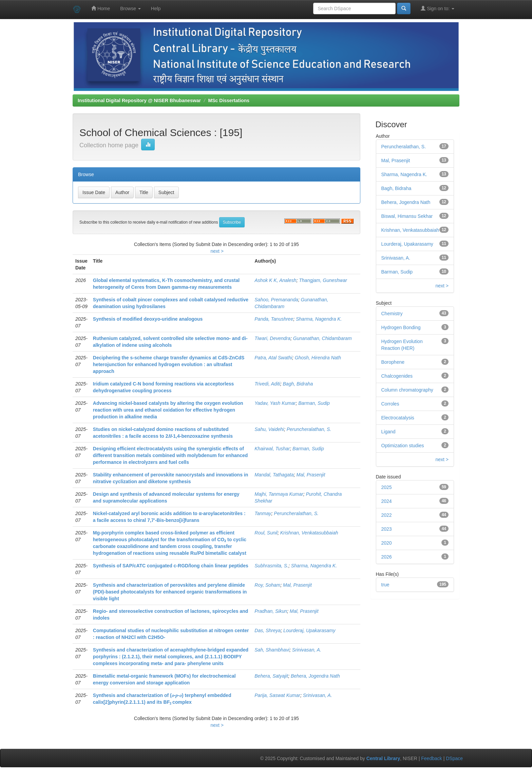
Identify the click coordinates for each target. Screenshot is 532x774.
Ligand (388, 432)
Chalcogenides (397, 376)
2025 (387, 487)
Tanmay (263, 513)
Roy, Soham (267, 585)
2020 (387, 543)
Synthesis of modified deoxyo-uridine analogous (148, 319)
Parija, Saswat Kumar (277, 695)
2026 (387, 557)
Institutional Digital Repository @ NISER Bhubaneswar (139, 100)
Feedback (431, 758)
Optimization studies (403, 446)
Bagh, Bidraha (298, 384)
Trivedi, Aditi (267, 384)
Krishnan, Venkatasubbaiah (309, 533)
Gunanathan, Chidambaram (322, 338)
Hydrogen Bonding (401, 327)
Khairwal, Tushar (272, 449)
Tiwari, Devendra (272, 338)
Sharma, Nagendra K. (319, 319)
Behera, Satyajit (271, 676)
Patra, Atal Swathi (273, 358)
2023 (387, 529)
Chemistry (392, 314)
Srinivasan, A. (307, 650)
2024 (387, 501)
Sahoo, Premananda (276, 300)
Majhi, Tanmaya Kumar (279, 494)
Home (101, 8)
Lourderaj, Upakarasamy (309, 630)
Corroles (390, 404)
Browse (130, 8)
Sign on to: (438, 8)
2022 (387, 515)
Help (156, 8)
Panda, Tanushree (274, 319)
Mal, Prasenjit (311, 475)
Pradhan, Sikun (271, 611)
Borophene (393, 362)
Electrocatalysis (398, 418)
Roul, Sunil (266, 533)
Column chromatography (407, 390)
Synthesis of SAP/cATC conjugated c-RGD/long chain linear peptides (171, 566)
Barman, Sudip (314, 403)
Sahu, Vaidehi (269, 429)
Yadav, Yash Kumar (275, 403)
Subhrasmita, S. (271, 566)
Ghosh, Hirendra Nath (318, 358)
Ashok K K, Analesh (275, 280)
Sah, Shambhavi (272, 650)
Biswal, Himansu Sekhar (407, 216)
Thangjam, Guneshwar (323, 280)
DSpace (454, 758)
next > (217, 251)
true (385, 585)
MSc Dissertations (229, 100)
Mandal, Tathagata (274, 475)
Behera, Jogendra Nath (315, 676)
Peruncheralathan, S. (309, 429)
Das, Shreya (268, 630)
